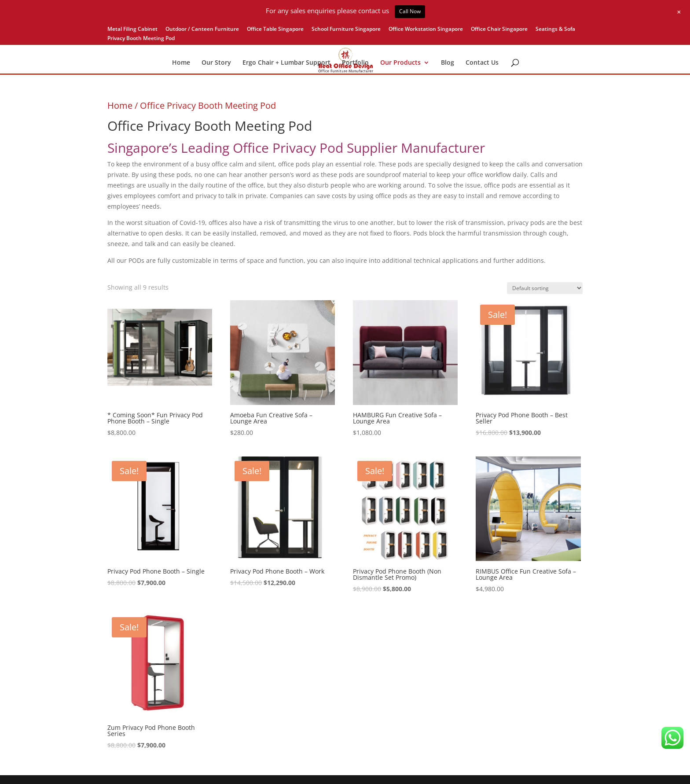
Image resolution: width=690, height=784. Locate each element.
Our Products (400, 63)
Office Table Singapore (275, 29)
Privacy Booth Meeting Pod (141, 39)
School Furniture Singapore (346, 29)
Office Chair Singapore (499, 29)
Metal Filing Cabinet (132, 29)
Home (181, 63)
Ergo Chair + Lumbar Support (286, 63)
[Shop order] (545, 288)
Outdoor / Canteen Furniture (202, 29)
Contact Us (482, 63)
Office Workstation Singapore (426, 29)
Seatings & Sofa (555, 29)
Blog (448, 63)
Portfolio (355, 63)
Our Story (216, 63)
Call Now (410, 11)
